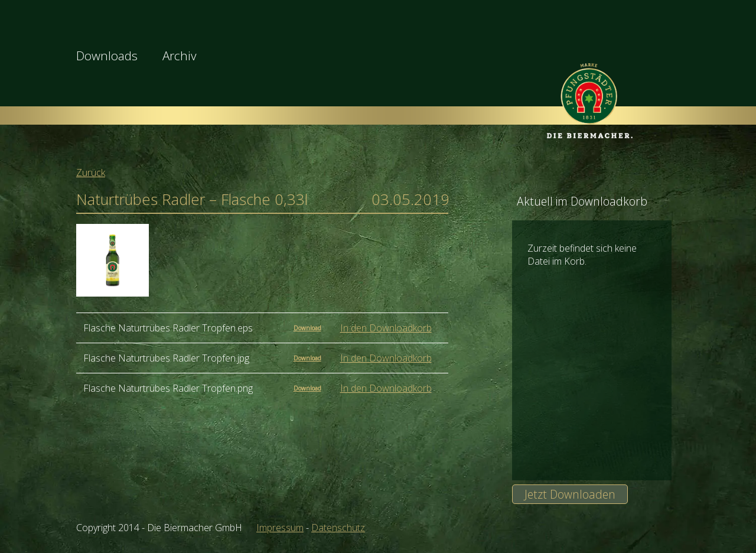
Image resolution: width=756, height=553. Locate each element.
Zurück (91, 173)
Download (307, 328)
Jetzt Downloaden (570, 494)
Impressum (280, 528)
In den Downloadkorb (386, 328)
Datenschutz (338, 528)
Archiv (180, 56)
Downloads (107, 56)
